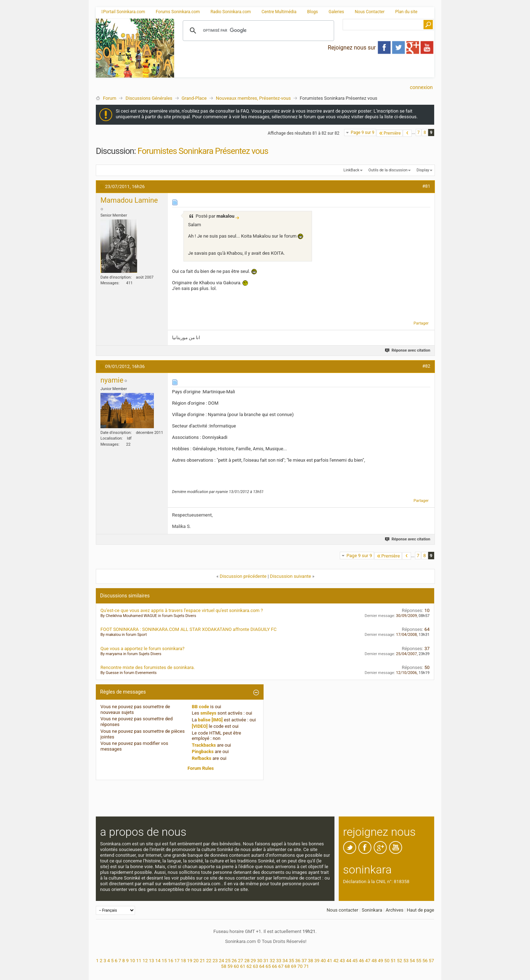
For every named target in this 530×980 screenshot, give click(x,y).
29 (253, 961)
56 (425, 961)
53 (406, 961)
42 (336, 961)
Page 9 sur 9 (363, 133)
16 (171, 961)
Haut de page (420, 910)
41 (330, 961)
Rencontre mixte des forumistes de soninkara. (148, 667)
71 (306, 966)
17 (177, 961)
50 (387, 961)
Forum (110, 98)
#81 (426, 186)
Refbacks (202, 758)
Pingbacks (203, 751)
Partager (421, 323)
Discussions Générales (149, 98)
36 (298, 961)
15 (164, 961)
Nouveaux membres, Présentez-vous (253, 98)
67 (281, 966)
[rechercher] (257, 31)
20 (196, 961)
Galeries (336, 12)
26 (234, 961)
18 (183, 961)
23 (215, 961)
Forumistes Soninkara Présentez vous (203, 151)
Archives (395, 910)
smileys (208, 713)
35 (292, 961)
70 (300, 966)
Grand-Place (194, 98)
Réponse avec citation (408, 350)
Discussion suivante (290, 576)
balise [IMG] (210, 720)
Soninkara (372, 910)
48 (374, 961)
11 (139, 961)
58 (224, 966)
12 (145, 961)
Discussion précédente (243, 576)
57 (432, 961)
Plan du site (406, 12)
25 (228, 961)
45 (355, 961)
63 (256, 966)
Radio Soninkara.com (231, 12)
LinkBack (351, 170)
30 (260, 961)
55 (419, 961)
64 (262, 966)
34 (285, 961)
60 (236, 966)
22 (209, 961)
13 (152, 961)
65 (268, 966)
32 (272, 961)
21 (202, 961)
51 (393, 961)
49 (381, 961)
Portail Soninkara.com (123, 12)
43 (342, 961)
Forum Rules (201, 768)
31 (266, 961)
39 (317, 961)
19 (190, 961)
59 (230, 966)
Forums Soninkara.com (178, 12)
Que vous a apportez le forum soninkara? (142, 649)
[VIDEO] (200, 726)
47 (368, 961)
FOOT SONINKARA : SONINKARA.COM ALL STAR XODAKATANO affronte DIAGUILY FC (189, 629)
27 (241, 961)
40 (323, 961)
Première (389, 133)
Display (423, 170)
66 (274, 966)
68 (287, 966)
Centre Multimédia (279, 12)
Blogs (312, 12)
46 (361, 961)
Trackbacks (204, 745)
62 (249, 966)
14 (158, 961)
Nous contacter (342, 910)
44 (349, 961)
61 (243, 966)
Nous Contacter (370, 12)
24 (221, 961)
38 (311, 961)
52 (400, 961)
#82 (426, 366)
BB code (201, 707)
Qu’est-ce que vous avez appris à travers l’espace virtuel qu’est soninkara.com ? (182, 610)
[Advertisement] (304, 72)
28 (247, 961)
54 (412, 961)
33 (279, 961)
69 (294, 966)
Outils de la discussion (388, 170)
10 (132, 961)
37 (304, 961)
